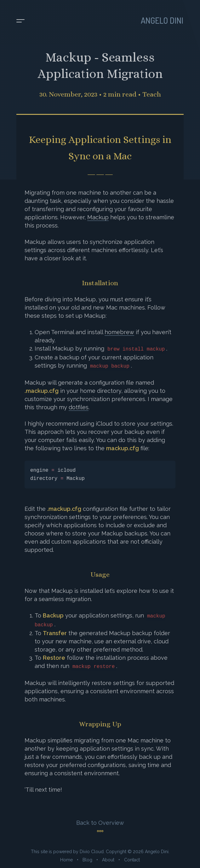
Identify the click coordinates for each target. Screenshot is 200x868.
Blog (87, 860)
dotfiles (79, 407)
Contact (132, 860)
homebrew (119, 332)
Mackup (98, 217)
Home (66, 860)
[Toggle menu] (20, 21)
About (108, 860)
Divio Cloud (92, 852)
